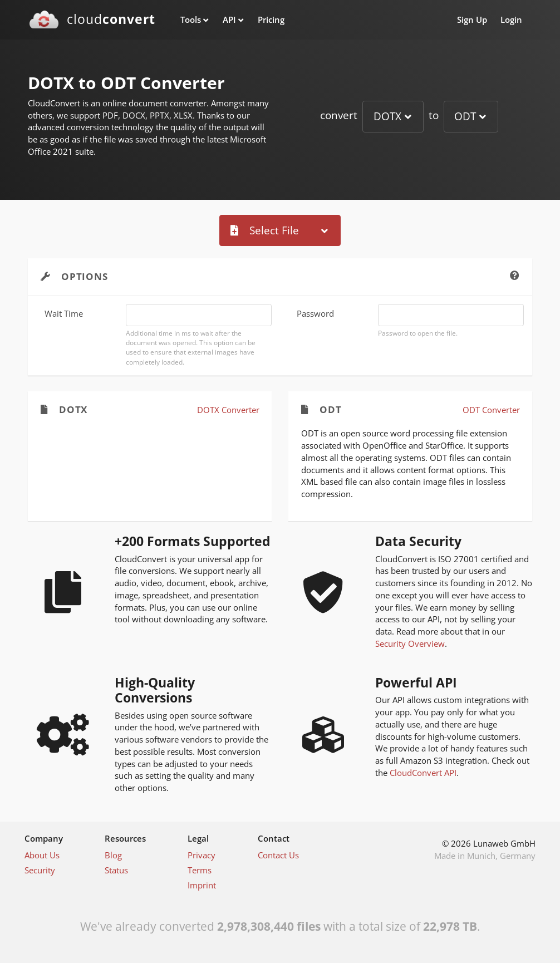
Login (511, 19)
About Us (42, 855)
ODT (465, 116)
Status (116, 870)
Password (315, 313)
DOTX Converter (228, 410)
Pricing (271, 19)
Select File (265, 230)
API (229, 19)
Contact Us (278, 855)
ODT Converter (491, 410)
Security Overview (410, 643)
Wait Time (64, 313)
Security (40, 870)
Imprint (202, 885)
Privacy (202, 855)
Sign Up (472, 19)
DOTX (387, 116)
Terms (200, 870)
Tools (191, 19)
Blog (113, 855)
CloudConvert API (423, 773)
